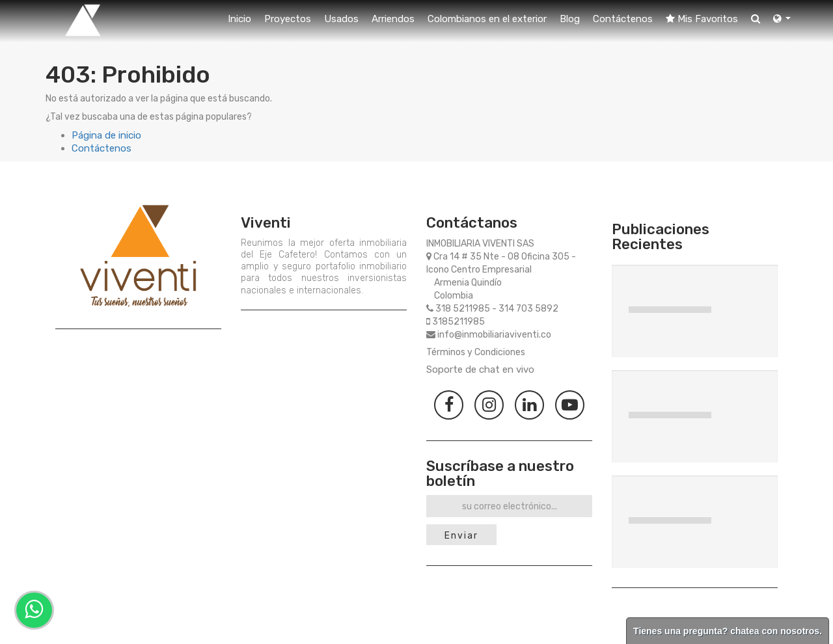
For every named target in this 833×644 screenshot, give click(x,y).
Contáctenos (102, 148)
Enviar (461, 536)
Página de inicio (106, 135)
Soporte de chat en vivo (480, 369)
